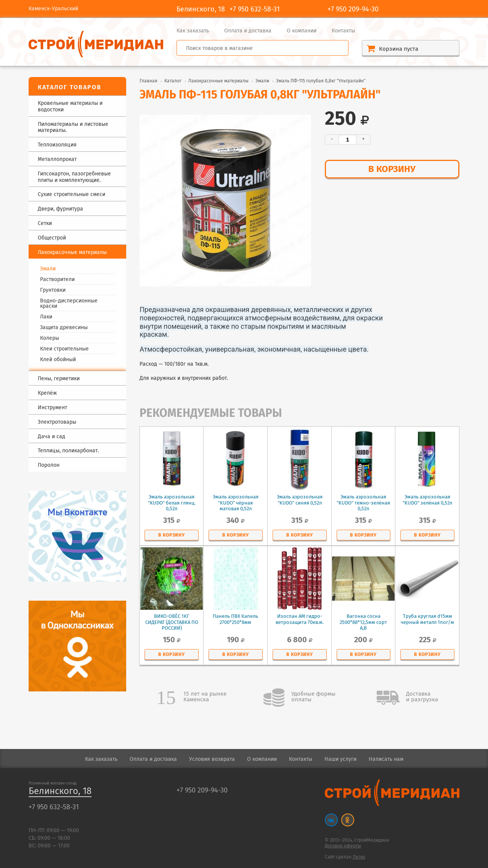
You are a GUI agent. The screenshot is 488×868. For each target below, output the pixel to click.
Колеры (50, 338)
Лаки (46, 317)
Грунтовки (53, 290)
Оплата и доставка (248, 31)
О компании (302, 31)
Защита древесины (64, 328)
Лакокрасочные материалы (218, 81)
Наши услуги (340, 759)
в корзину (392, 170)
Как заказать (193, 31)
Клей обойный (58, 360)
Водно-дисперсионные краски (69, 304)
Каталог (173, 81)
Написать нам (386, 759)
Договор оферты (343, 846)
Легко (359, 857)
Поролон (49, 465)
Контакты (343, 31)
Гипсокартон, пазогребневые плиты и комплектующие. (74, 177)
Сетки (45, 224)
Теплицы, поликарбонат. (68, 451)
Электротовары (57, 422)
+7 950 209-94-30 (353, 10)
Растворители (57, 280)
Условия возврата (212, 759)
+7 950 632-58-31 (255, 10)
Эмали (48, 269)
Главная (148, 81)
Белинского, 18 (60, 792)
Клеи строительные (64, 349)
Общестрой (52, 238)
